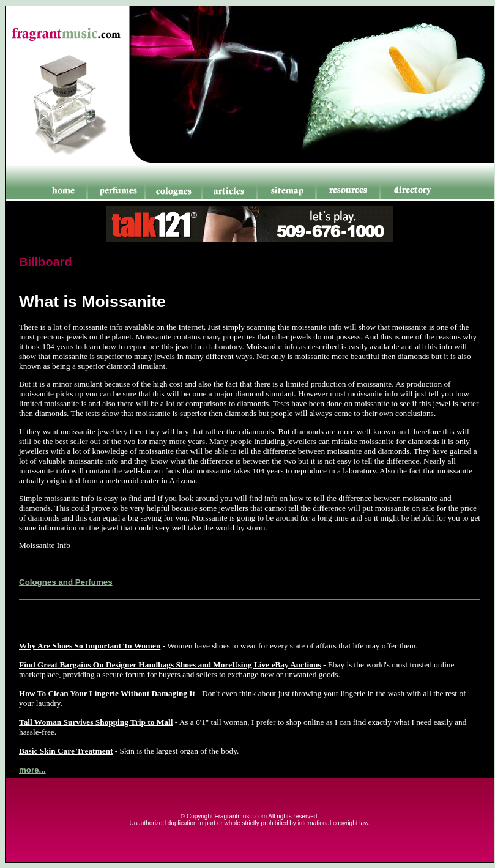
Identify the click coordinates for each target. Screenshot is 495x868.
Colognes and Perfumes (66, 582)
